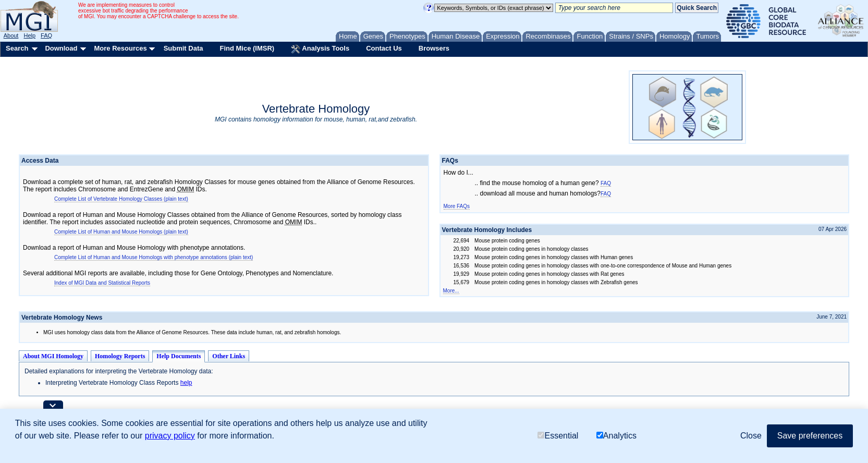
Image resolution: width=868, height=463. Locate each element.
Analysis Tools (320, 49)
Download (61, 48)
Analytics (616, 436)
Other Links (229, 356)
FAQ (46, 35)
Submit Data (184, 48)
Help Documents (179, 356)
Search (17, 48)
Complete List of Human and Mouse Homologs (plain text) (121, 232)
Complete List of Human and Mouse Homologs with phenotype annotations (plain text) (154, 257)
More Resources (120, 48)
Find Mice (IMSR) (247, 48)
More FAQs (457, 206)
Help (29, 35)
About (11, 35)
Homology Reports (120, 356)
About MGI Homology (53, 356)
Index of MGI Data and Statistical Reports (102, 283)
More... (451, 291)
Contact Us (384, 48)
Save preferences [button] (810, 436)
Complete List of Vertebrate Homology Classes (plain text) (121, 199)
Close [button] (751, 436)
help (186, 383)
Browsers (434, 48)
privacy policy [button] (170, 436)
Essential (558, 436)
